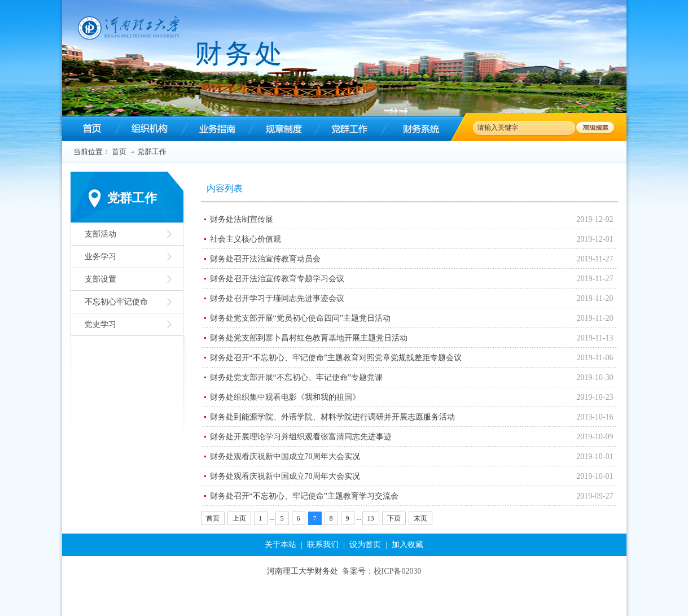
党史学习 (100, 324)
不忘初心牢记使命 (116, 302)
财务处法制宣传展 (242, 219)
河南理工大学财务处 (303, 571)
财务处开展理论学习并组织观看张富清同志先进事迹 (301, 437)
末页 (420, 518)
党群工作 (152, 152)
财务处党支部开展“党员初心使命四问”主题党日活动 (300, 318)
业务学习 (100, 257)
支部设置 (100, 279)
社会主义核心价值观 (246, 239)
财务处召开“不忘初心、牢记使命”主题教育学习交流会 (304, 496)
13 (371, 518)
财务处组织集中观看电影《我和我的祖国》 (285, 397)
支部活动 (100, 234)
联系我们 (323, 545)
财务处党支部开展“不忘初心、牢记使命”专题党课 (296, 377)
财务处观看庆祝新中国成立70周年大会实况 (285, 456)
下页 (394, 518)
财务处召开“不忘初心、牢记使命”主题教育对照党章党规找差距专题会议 (336, 358)
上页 (239, 518)
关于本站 (281, 545)
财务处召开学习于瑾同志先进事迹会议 (277, 298)
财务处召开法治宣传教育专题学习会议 (277, 279)
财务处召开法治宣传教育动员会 (265, 259)
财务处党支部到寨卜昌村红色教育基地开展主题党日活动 (309, 338)
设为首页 (365, 545)
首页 (119, 152)
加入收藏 (407, 545)
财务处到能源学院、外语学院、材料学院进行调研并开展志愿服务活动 (332, 417)
